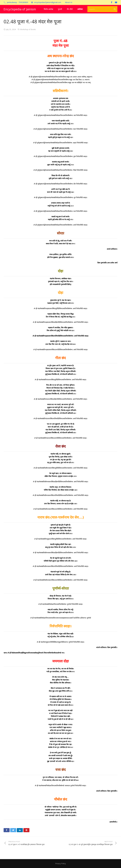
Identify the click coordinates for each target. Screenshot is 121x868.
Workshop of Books (28, 29)
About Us (69, 2)
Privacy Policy (60, 863)
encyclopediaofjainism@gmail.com (48, 2)
